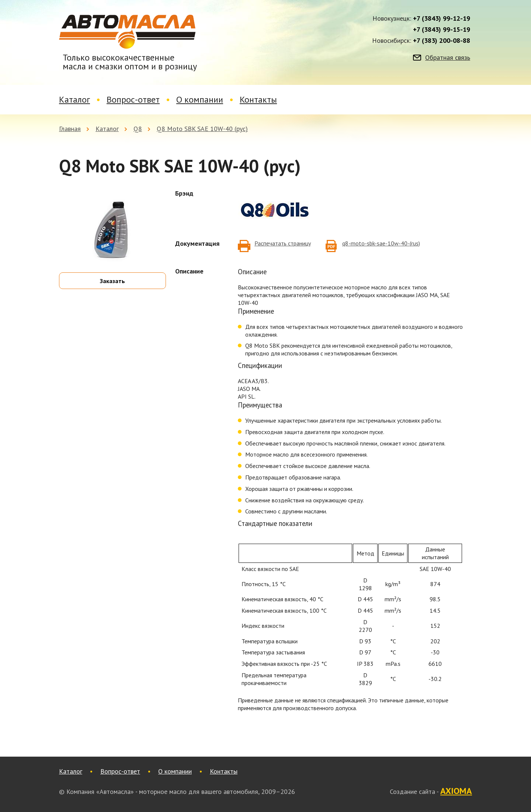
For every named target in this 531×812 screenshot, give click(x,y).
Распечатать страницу (283, 243)
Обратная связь (448, 58)
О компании (200, 99)
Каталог (74, 99)
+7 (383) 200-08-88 (442, 41)
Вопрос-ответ (133, 99)
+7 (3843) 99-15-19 (442, 30)
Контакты (258, 99)
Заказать (112, 281)
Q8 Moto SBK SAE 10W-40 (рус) (202, 129)
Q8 (138, 129)
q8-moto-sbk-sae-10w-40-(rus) (381, 243)
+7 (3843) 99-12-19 (442, 18)
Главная (70, 129)
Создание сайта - (431, 791)
